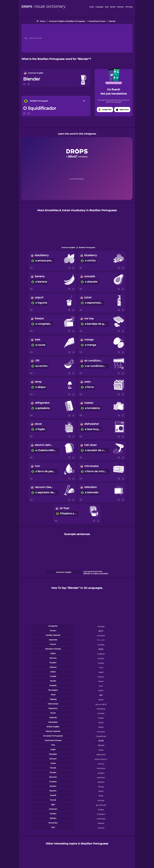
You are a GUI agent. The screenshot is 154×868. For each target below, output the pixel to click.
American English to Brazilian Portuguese (67, 21)
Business (120, 7)
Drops (92, 7)
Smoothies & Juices (97, 21)
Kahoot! (113, 7)
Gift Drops (129, 7)
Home (42, 21)
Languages (99, 7)
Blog (107, 7)
